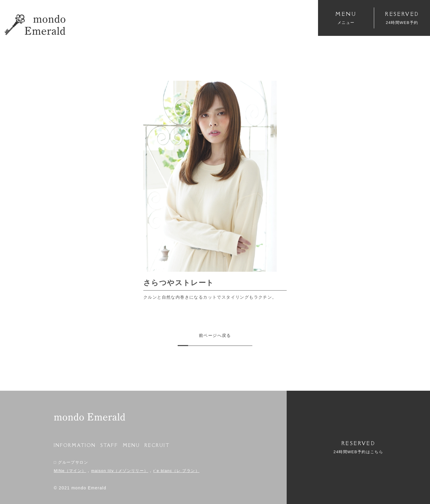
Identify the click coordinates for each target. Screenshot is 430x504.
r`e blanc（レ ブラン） (176, 471)
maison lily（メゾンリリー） (120, 471)
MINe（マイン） (70, 471)
